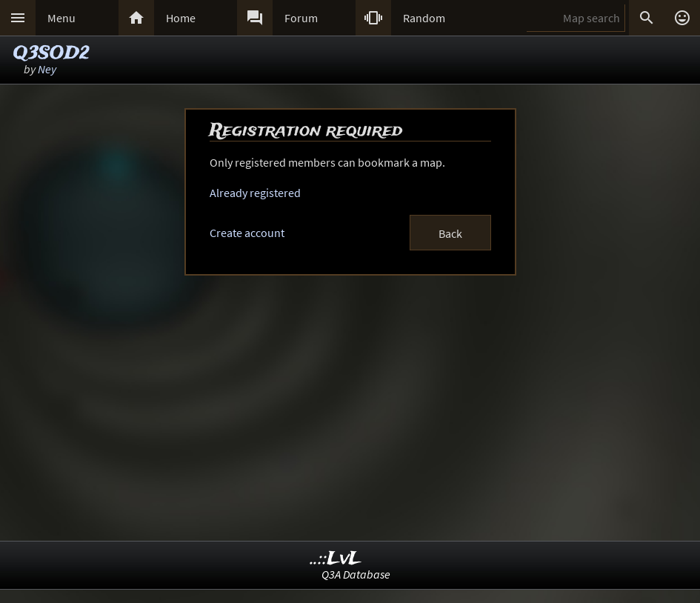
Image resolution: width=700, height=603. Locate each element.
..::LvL (336, 559)
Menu (61, 18)
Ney (47, 69)
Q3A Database (356, 574)
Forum (301, 18)
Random (424, 18)
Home (181, 18)
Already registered (255, 193)
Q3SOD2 (51, 54)
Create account (247, 233)
